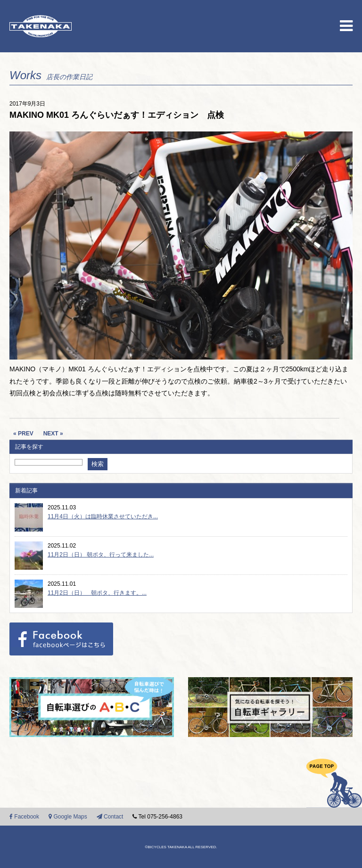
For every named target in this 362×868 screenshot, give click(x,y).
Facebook (24, 817)
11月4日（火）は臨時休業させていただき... (103, 516)
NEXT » (53, 434)
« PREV (23, 434)
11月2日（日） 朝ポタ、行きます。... (97, 593)
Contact (110, 817)
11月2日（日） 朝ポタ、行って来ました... (101, 555)
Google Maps (68, 817)
